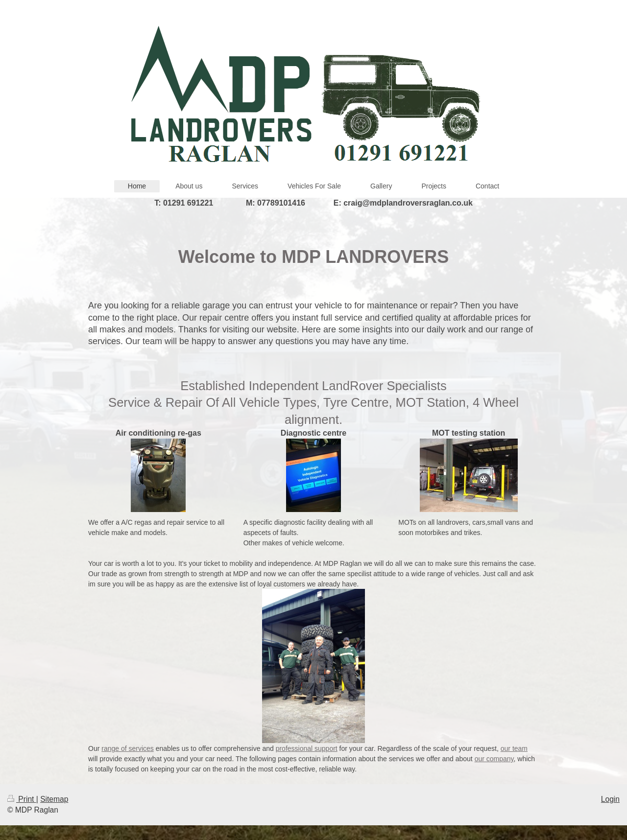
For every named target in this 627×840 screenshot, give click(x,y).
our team (514, 748)
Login (610, 799)
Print (22, 799)
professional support (307, 748)
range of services (128, 748)
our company (494, 759)
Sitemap (54, 799)
